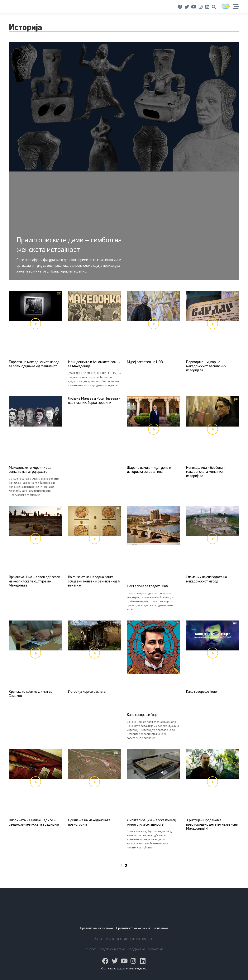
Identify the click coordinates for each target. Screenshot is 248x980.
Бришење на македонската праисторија (89, 822)
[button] (214, 7)
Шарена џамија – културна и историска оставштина (149, 470)
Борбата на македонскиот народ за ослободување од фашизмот (34, 364)
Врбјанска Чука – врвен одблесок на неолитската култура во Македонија (34, 581)
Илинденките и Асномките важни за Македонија (94, 364)
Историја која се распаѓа (87, 691)
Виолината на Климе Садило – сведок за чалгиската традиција (34, 822)
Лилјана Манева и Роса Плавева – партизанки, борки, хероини (94, 400)
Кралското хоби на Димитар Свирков (31, 693)
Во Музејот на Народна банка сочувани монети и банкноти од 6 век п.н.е (94, 581)
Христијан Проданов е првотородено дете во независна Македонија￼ (212, 824)
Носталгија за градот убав (147, 586)
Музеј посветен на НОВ (145, 362)
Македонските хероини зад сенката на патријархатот (30, 470)
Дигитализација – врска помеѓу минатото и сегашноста (151, 822)
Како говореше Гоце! (143, 715)
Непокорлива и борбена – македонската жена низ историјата (206, 472)
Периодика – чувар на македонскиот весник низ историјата (206, 366)
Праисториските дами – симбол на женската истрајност (69, 245)
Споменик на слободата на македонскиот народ (206, 579)
